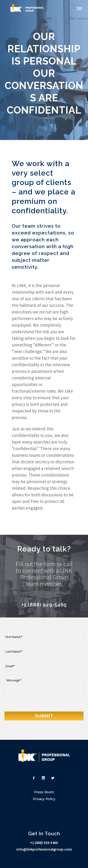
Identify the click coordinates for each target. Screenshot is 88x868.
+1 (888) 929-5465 (44, 843)
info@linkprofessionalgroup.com (44, 849)
